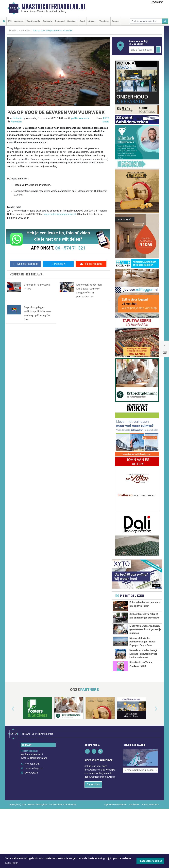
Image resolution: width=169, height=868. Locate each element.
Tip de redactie (91, 264)
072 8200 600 (32, 786)
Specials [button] (71, 21)
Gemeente (47, 21)
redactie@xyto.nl (34, 790)
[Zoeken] (165, 21)
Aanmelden (93, 806)
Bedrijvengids (33, 21)
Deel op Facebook (25, 264)
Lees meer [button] (12, 863)
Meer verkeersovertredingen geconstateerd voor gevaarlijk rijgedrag (145, 630)
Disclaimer (134, 826)
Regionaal (60, 21)
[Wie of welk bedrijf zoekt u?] (142, 50)
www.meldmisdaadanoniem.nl (60, 214)
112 (10, 21)
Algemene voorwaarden (115, 826)
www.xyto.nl (31, 794)
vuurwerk (84, 118)
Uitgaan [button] (91, 21)
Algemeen (19, 21)
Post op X (58, 264)
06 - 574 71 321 (70, 248)
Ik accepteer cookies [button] (150, 861)
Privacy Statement (150, 826)
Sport (82, 21)
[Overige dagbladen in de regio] (140, 779)
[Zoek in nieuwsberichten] (146, 21)
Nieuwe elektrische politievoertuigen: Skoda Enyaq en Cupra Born (142, 642)
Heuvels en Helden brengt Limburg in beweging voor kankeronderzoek (143, 654)
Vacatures (104, 21)
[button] (9, 735)
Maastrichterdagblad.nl (54, 7)
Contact (116, 21)
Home (12, 31)
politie (75, 118)
